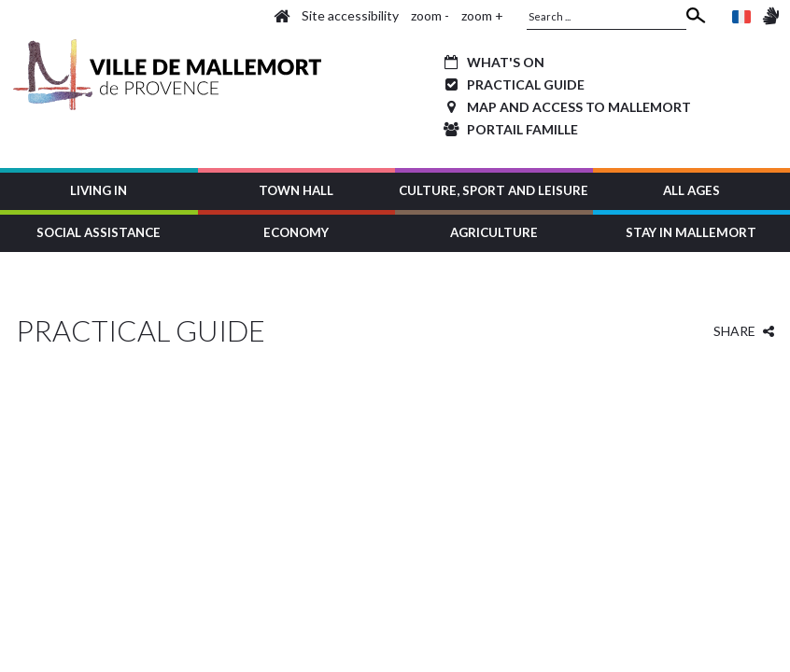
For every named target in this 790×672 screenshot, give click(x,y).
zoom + (482, 15)
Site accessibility (350, 15)
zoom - (430, 15)
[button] (99, 189)
